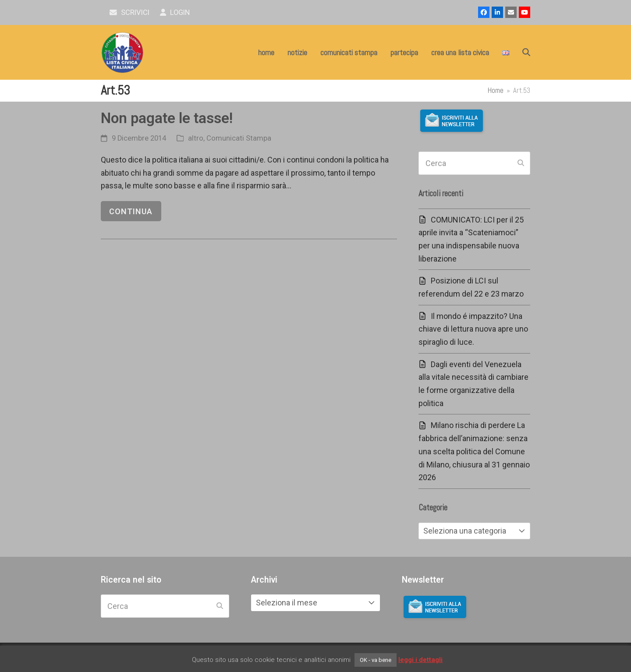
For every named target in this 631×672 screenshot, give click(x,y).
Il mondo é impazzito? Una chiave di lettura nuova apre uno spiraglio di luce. (473, 329)
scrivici (129, 12)
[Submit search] (521, 163)
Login (175, 12)
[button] (526, 53)
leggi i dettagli (420, 660)
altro (196, 138)
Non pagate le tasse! (167, 118)
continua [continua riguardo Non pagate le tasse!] (131, 211)
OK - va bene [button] (376, 660)
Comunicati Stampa (239, 138)
